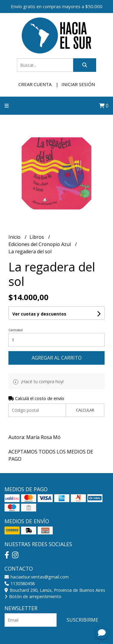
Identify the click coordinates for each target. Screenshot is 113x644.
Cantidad (16, 330)
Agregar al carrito (57, 358)
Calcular (85, 410)
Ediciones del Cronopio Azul (40, 244)
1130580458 (20, 583)
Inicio (15, 237)
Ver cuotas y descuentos (39, 314)
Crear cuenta (35, 84)
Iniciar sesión (78, 84)
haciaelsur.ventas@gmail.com (37, 577)
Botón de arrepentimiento (33, 596)
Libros (37, 237)
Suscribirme (82, 620)
